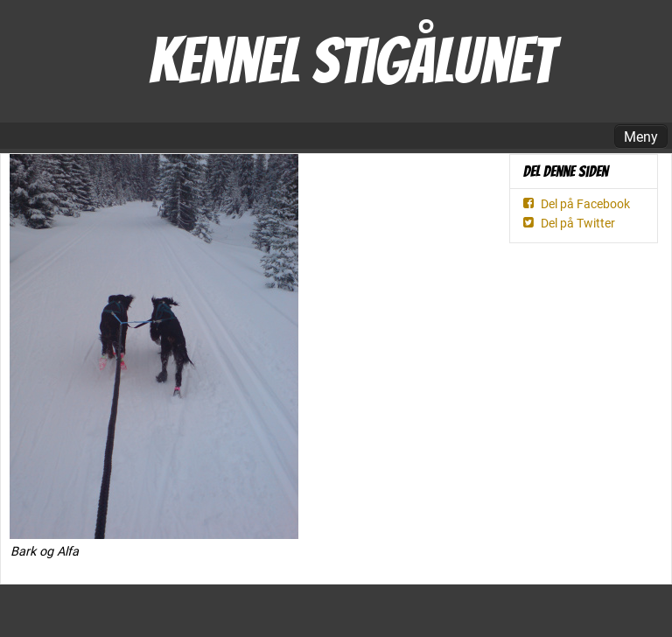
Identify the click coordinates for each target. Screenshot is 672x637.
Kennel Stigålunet (351, 61)
